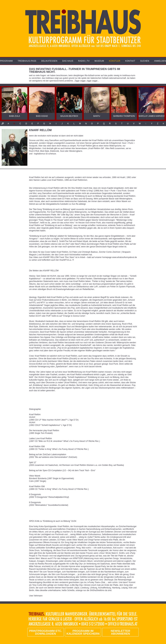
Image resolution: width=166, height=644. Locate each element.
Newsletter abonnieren (120, 632)
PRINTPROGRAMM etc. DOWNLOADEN (46, 632)
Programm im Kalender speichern (83, 632)
